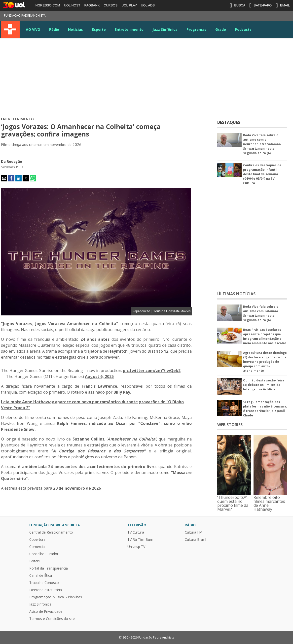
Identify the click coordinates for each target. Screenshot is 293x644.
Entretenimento (129, 29)
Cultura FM (194, 532)
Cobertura (37, 540)
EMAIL (283, 5)
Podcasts (243, 29)
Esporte (99, 29)
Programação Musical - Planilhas (56, 597)
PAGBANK (92, 5)
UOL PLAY (129, 5)
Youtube (252, 17)
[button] (4, 178)
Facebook (225, 17)
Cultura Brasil (195, 540)
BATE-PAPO (260, 5)
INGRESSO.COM (47, 5)
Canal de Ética (41, 576)
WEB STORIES (230, 425)
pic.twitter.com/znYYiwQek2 (152, 371)
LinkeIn (260, 17)
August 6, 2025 (99, 376)
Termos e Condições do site (52, 619)
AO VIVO (33, 29)
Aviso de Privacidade (46, 611)
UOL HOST (72, 5)
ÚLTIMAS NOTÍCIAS (236, 294)
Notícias (75, 29)
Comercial (37, 547)
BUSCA (238, 5)
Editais (35, 561)
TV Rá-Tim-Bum (140, 540)
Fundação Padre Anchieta (25, 16)
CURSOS (110, 5)
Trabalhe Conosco (44, 583)
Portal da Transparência (49, 568)
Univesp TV (136, 547)
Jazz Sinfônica (165, 29)
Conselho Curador (44, 554)
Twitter (234, 17)
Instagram (243, 17)
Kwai (287, 17)
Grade (221, 29)
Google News (269, 17)
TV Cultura (10, 30)
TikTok (278, 17)
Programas (196, 29)
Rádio (54, 29)
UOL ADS (148, 5)
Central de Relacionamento (51, 532)
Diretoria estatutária (46, 590)
